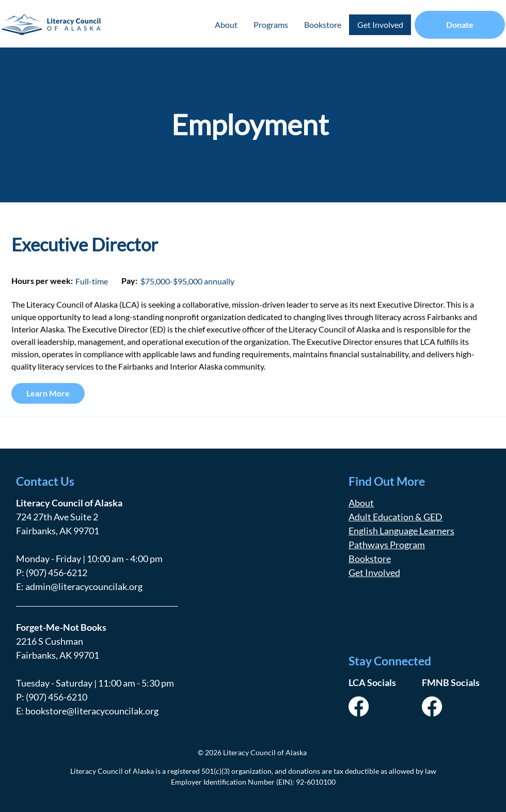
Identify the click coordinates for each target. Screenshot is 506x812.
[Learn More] (48, 393)
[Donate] (460, 25)
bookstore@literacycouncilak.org (92, 711)
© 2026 (210, 752)
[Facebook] (359, 706)
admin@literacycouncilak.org (84, 586)
